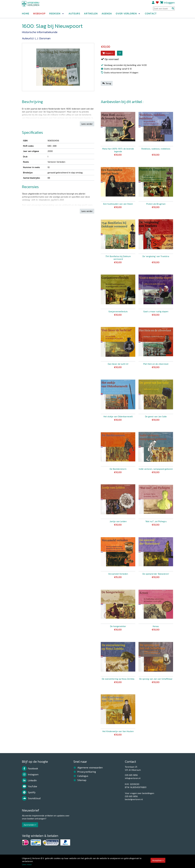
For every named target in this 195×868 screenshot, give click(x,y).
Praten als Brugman (156, 204)
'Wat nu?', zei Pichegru (156, 521)
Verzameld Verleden (118, 574)
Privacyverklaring (85, 772)
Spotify (29, 792)
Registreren (153, 4)
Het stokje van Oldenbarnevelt (118, 416)
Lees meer (27, 864)
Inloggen (169, 4)
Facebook (30, 769)
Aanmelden (29, 825)
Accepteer (157, 860)
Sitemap (80, 780)
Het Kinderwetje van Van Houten (118, 731)
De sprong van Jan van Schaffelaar (156, 679)
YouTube (30, 786)
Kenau (156, 626)
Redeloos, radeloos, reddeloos (156, 149)
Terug (107, 83)
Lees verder (87, 124)
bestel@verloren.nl (134, 799)
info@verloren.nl (133, 778)
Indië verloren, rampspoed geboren (156, 469)
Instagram (30, 774)
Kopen (107, 53)
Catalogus (81, 776)
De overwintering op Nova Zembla (118, 679)
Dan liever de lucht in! (118, 364)
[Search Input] (164, 10)
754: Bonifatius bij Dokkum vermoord (118, 258)
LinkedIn (29, 780)
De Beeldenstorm (118, 469)
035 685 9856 (131, 775)
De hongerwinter (118, 626)
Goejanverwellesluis (118, 311)
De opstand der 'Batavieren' (156, 574)
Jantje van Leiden (118, 521)
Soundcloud (31, 798)
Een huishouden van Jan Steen (118, 204)
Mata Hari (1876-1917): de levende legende (118, 150)
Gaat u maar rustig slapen (156, 311)
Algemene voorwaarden (88, 768)
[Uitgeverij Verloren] (35, 6)
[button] (63, 15)
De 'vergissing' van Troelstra (156, 256)
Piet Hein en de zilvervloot (156, 364)
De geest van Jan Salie (156, 416)
